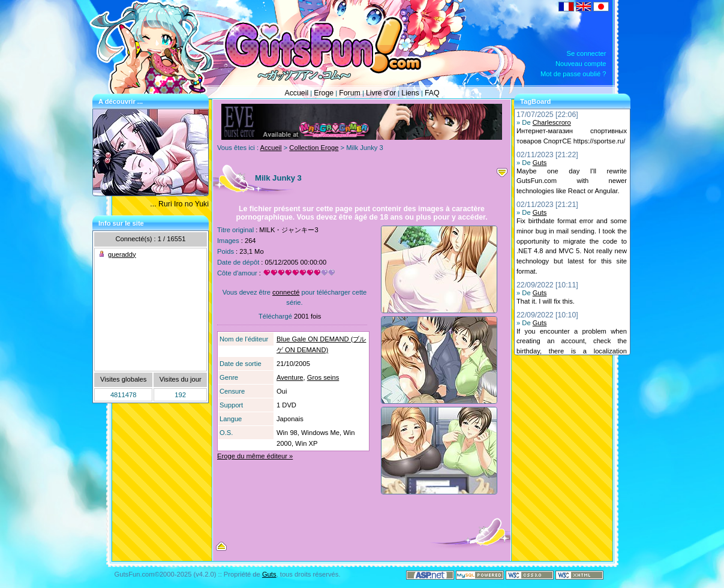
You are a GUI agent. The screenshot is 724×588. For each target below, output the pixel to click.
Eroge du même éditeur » (255, 456)
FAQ (432, 93)
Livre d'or (381, 93)
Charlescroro (552, 122)
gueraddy (122, 254)
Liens (410, 93)
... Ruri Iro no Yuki (179, 204)
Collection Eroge (314, 148)
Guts (540, 163)
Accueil (296, 93)
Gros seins (323, 377)
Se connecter (587, 53)
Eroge (324, 93)
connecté (286, 292)
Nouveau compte (581, 64)
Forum (350, 93)
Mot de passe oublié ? (573, 74)
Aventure (290, 377)
